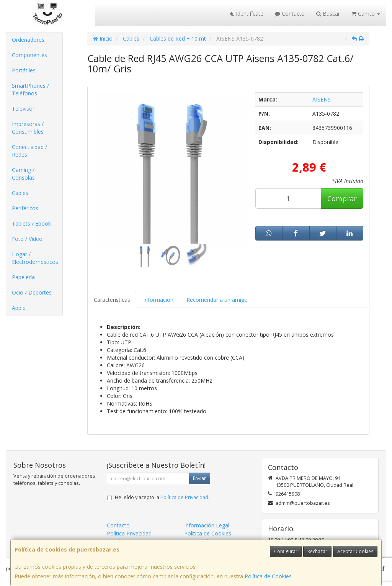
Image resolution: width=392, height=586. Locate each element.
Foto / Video (27, 239)
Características (112, 300)
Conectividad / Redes (29, 151)
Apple (19, 308)
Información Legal (207, 525)
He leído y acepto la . (162, 497)
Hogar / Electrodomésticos (35, 258)
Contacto (290, 14)
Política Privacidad (129, 533)
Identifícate (247, 14)
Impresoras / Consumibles (28, 128)
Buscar (328, 14)
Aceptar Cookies (355, 551)
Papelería (23, 277)
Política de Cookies (268, 576)
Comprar (342, 198)
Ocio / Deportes (32, 292)
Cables (20, 193)
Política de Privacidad (184, 497)
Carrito (366, 14)
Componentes (29, 55)
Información (158, 300)
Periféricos (25, 208)
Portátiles (24, 70)
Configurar (286, 551)
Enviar (199, 478)
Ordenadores (28, 40)
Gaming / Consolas (23, 174)
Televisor (23, 109)
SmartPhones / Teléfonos (30, 89)
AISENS (322, 99)
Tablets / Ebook (31, 223)
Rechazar (317, 551)
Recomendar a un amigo (217, 300)
